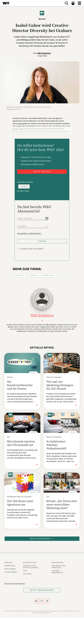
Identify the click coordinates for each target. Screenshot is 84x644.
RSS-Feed (28, 574)
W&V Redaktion (44, 53)
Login (42, 241)
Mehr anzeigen (42, 539)
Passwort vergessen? (29, 233)
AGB (25, 571)
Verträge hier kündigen (59, 567)
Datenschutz (30, 563)
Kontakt (9, 563)
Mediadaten (58, 563)
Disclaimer (10, 569)
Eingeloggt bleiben (32, 249)
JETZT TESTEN (42, 171)
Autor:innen (11, 572)
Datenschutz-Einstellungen (31, 567)
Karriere (33, 275)
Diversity (19, 275)
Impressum (10, 566)
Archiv (63, 275)
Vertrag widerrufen (58, 572)
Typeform (24, 186)
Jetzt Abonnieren (42, 590)
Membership (49, 275)
